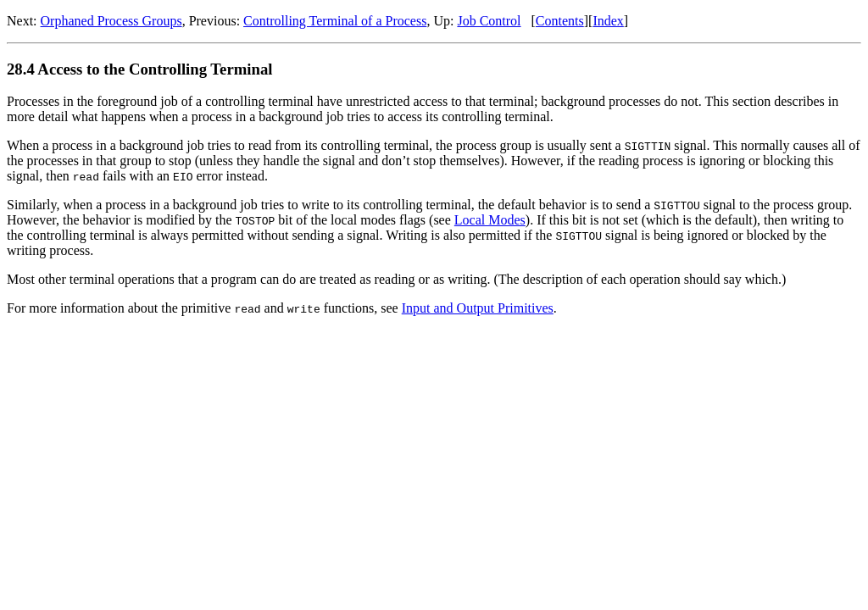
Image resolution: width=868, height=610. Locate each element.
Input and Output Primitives (478, 308)
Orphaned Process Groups (111, 21)
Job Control (489, 21)
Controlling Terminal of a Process (335, 21)
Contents (560, 21)
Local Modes (490, 220)
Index (608, 21)
